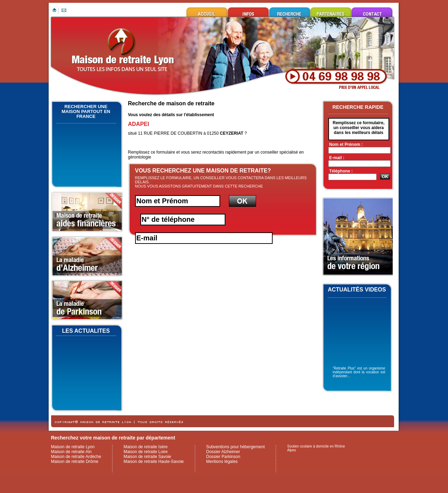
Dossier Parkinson (223, 457)
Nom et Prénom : (346, 145)
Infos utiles (248, 12)
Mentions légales (222, 462)
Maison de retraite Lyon (207, 12)
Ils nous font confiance (331, 12)
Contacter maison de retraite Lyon (372, 12)
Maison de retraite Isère (146, 447)
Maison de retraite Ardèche (76, 457)
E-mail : (337, 158)
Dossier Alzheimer (223, 452)
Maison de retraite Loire (146, 452)
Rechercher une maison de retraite (289, 12)
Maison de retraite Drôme (75, 462)
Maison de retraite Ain (71, 452)
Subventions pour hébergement (235, 447)
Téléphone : (341, 171)
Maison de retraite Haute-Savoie (154, 462)
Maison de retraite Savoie (147, 457)
